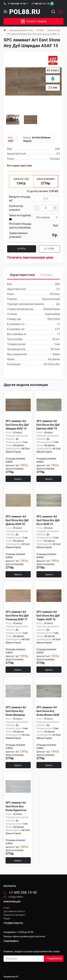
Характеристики (22, 275)
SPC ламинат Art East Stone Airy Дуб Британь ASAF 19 (48, 425)
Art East (40, 30)
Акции (7, 919)
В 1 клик (49, 249)
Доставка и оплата (14, 911)
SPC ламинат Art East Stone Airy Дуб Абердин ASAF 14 (17, 425)
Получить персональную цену (30, 257)
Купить (22, 249)
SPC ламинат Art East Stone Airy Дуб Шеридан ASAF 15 (33, 34)
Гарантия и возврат (14, 915)
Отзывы (47, 275)
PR (17, 977)
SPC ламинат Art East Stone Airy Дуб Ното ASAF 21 (48, 520)
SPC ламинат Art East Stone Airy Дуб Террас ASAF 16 (48, 616)
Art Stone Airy (54, 30)
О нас (7, 908)
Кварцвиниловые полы (21, 30)
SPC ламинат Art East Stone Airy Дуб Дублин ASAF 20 (17, 520)
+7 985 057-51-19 (40, 4)
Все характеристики (20, 166)
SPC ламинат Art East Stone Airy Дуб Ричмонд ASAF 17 (17, 616)
